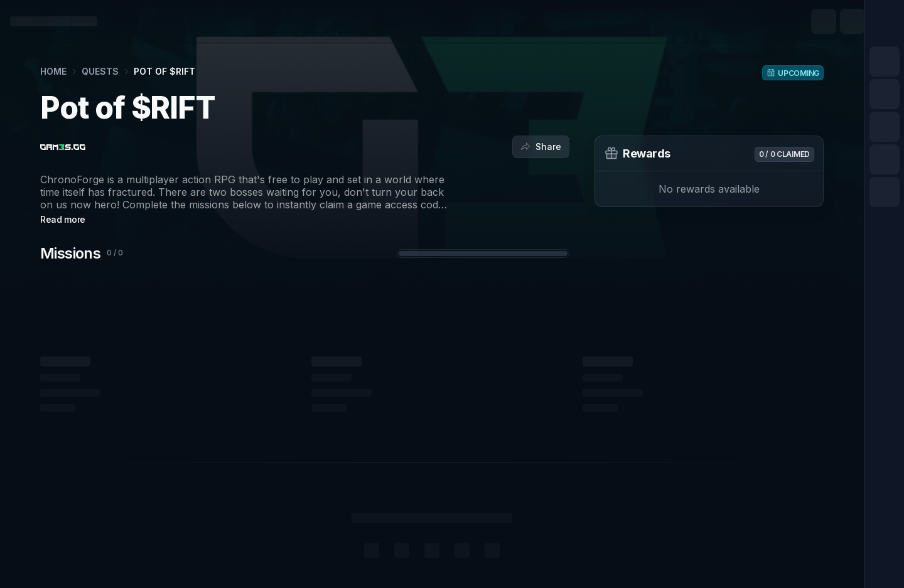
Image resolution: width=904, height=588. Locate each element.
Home (53, 71)
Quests (100, 71)
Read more (63, 219)
